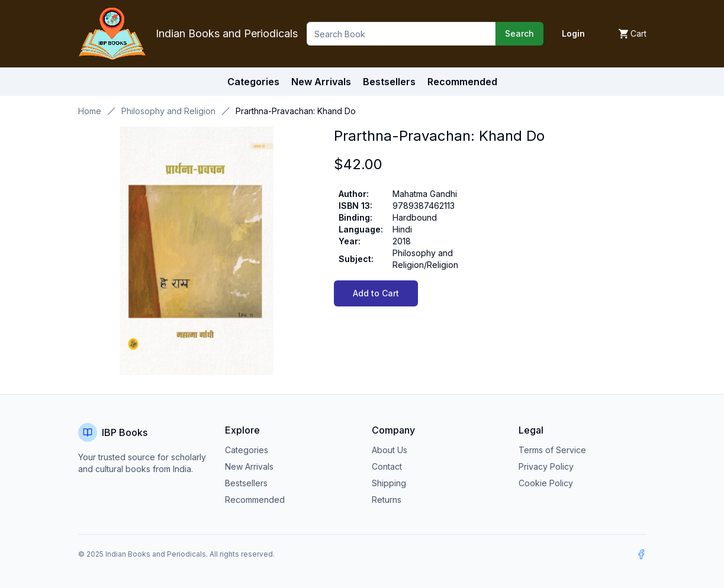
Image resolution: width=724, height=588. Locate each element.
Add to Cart (376, 293)
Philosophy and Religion (168, 111)
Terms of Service (552, 450)
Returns (387, 500)
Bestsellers (246, 483)
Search (519, 33)
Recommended (255, 500)
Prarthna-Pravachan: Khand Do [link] (296, 111)
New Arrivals (249, 466)
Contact (387, 466)
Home (90, 111)
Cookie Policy (546, 483)
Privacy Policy (546, 466)
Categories (253, 82)
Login (573, 33)
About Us (390, 450)
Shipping (389, 483)
